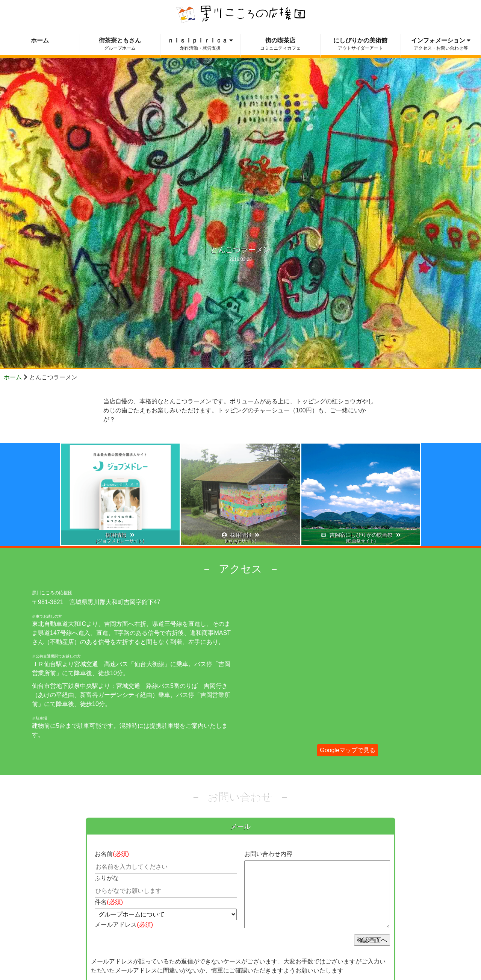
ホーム (13, 377)
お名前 (112, 854)
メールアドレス (124, 925)
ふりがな (107, 878)
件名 (109, 902)
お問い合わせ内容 (268, 854)
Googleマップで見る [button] (348, 750)
